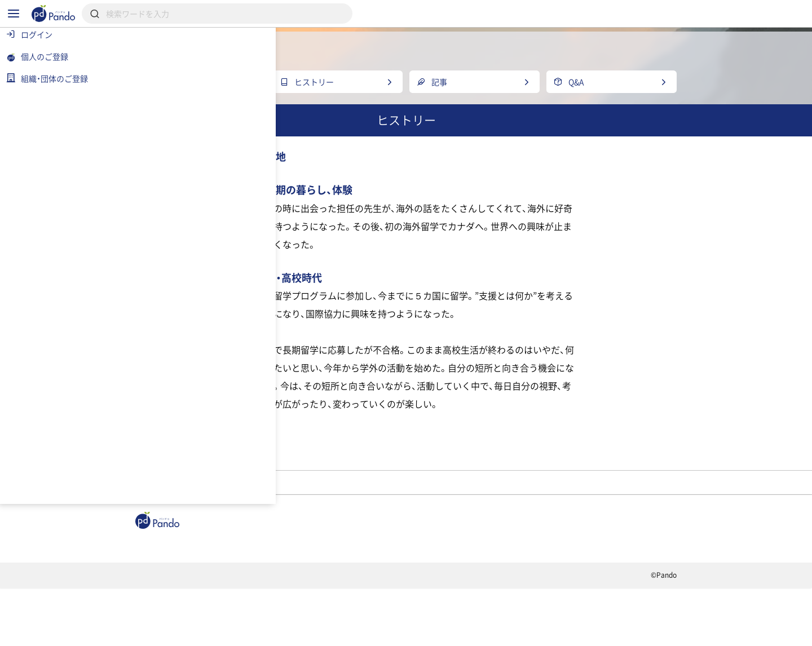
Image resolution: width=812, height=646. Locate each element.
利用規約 (212, 632)
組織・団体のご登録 (620, 592)
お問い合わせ (380, 632)
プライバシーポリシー (292, 632)
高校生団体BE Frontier (245, 521)
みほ (387, 521)
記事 (207, 592)
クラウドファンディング (432, 592)
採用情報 (337, 592)
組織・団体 (268, 592)
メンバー (332, 521)
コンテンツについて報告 (471, 632)
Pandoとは (531, 592)
